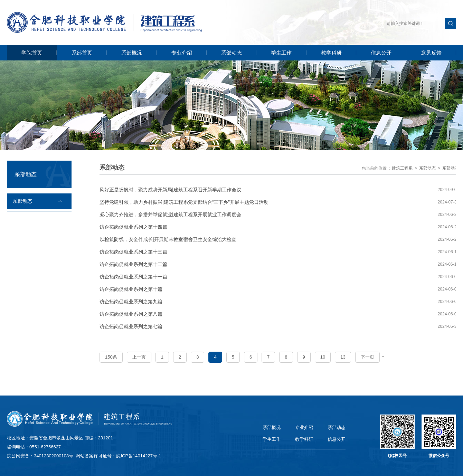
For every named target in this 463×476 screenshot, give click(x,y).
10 (323, 357)
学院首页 (32, 53)
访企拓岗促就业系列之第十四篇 (134, 227)
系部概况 (132, 53)
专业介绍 (182, 53)
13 (343, 357)
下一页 (367, 357)
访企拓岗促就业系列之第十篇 (131, 289)
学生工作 (281, 53)
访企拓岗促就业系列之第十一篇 (134, 277)
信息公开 (381, 53)
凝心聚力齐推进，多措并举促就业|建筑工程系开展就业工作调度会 (171, 215)
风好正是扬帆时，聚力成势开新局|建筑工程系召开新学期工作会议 (171, 190)
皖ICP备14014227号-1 (139, 456)
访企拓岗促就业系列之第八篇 (131, 314)
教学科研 (331, 53)
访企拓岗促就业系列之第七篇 (131, 326)
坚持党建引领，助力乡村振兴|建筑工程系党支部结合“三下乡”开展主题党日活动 (184, 202)
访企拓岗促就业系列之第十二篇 (134, 264)
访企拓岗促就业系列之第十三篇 (134, 252)
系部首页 (82, 53)
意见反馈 (431, 53)
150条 (111, 357)
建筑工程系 (403, 168)
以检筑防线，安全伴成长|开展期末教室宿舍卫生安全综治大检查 (168, 239)
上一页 (139, 357)
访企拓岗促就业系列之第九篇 (131, 302)
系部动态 (231, 53)
